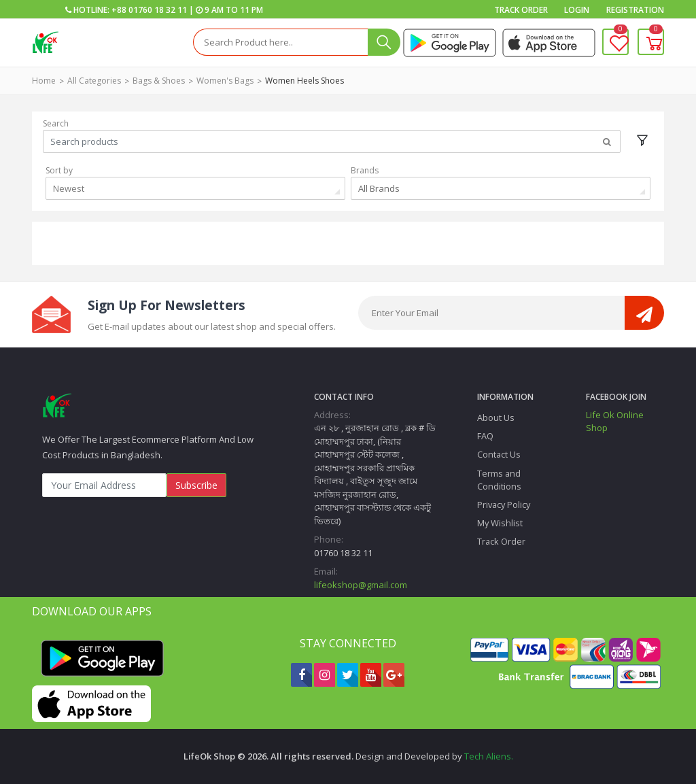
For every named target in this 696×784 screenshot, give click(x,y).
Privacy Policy (504, 505)
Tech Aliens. (489, 756)
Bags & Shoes (159, 81)
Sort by (59, 170)
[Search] (281, 42)
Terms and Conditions (499, 480)
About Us (496, 417)
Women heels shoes (304, 81)
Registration (635, 10)
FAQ (485, 436)
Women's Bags (225, 81)
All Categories (94, 81)
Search (56, 123)
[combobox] (195, 188)
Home (44, 81)
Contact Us (499, 454)
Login (577, 10)
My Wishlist (500, 523)
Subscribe (196, 485)
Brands (365, 170)
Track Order (521, 10)
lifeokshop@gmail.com (361, 585)
